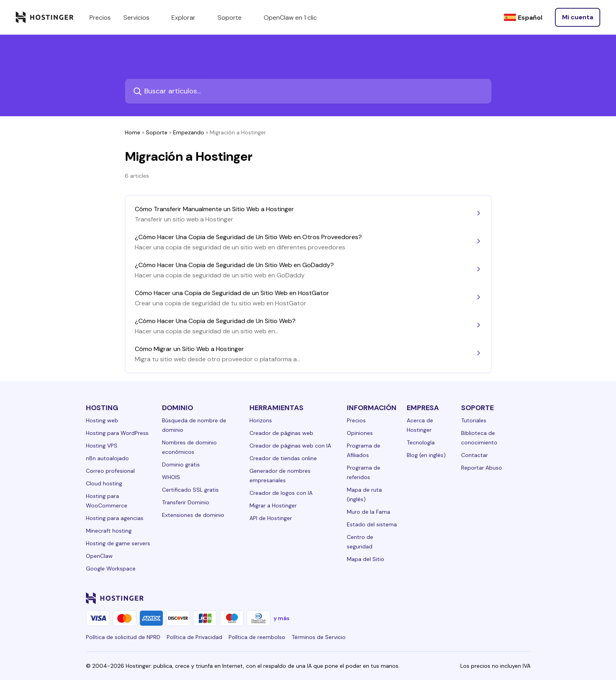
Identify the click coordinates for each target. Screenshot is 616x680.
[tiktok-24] (526, 598)
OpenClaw (99, 556)
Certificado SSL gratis (190, 490)
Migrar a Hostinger (273, 505)
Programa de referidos (364, 472)
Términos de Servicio (319, 637)
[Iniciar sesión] (578, 17)
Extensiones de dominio (193, 515)
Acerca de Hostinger (420, 425)
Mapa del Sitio (366, 559)
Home (133, 132)
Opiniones (360, 433)
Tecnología (421, 442)
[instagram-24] (463, 598)
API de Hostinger (271, 518)
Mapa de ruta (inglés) (364, 494)
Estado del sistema (372, 524)
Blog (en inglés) (426, 455)
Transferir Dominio (186, 502)
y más (282, 618)
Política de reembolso (257, 637)
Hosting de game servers (118, 543)
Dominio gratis (181, 464)
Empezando (189, 132)
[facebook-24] (447, 598)
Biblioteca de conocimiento (479, 438)
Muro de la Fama (368, 512)
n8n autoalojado (107, 458)
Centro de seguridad (360, 542)
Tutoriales (474, 420)
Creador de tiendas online (283, 458)
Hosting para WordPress (117, 433)
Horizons (261, 420)
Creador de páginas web (281, 433)
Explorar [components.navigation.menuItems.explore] (188, 17)
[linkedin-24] (431, 598)
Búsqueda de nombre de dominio (194, 425)
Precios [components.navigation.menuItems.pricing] (100, 18)
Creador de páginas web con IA (290, 446)
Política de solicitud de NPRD (123, 637)
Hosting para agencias (115, 518)
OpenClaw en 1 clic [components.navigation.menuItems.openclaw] (290, 18)
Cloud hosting (104, 483)
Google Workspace (111, 569)
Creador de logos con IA (281, 493)
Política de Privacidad (194, 637)
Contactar (475, 455)
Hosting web (102, 420)
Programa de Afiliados (364, 450)
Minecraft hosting (109, 531)
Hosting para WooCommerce (107, 501)
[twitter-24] (478, 598)
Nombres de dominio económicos (189, 447)
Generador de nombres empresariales (280, 476)
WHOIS (171, 477)
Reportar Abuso (482, 468)
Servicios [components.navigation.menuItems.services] (141, 17)
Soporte (157, 132)
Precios (356, 420)
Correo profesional (110, 471)
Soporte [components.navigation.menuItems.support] (234, 17)
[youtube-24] (494, 598)
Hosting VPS (102, 446)
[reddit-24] (510, 598)
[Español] (523, 18)
